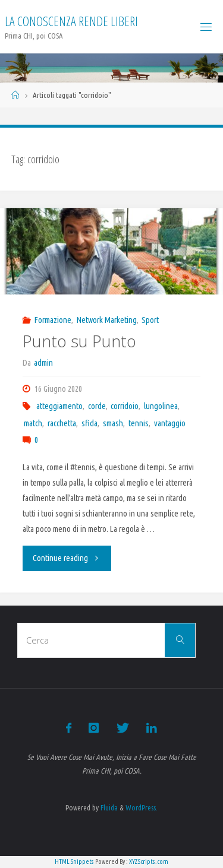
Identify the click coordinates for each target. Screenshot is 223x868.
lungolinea (161, 406)
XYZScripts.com (149, 861)
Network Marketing (107, 320)
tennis (139, 423)
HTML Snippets (74, 861)
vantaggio (170, 423)
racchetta (62, 423)
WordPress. (142, 807)
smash (113, 423)
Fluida (108, 807)
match (33, 423)
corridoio (125, 406)
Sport (150, 320)
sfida (89, 423)
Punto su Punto (79, 341)
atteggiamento (59, 406)
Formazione (53, 320)
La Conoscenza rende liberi (71, 21)
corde (97, 406)
